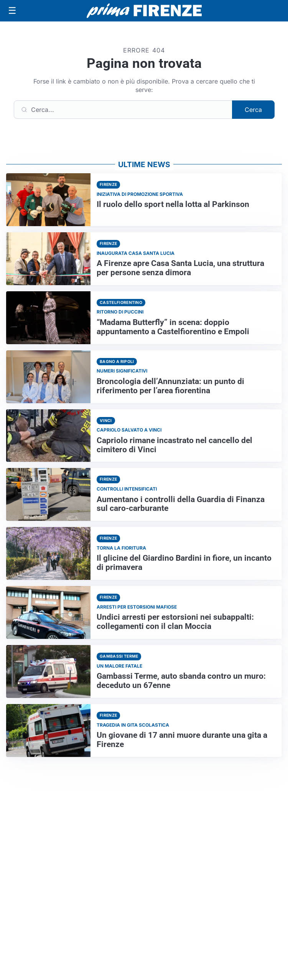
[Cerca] (123, 110)
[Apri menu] (12, 11)
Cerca (253, 110)
